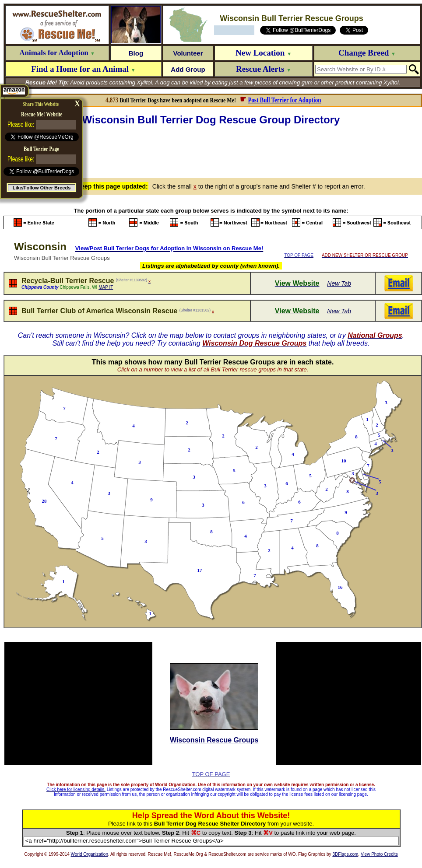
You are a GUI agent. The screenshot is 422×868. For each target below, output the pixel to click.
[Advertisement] (213, 150)
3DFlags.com (345, 854)
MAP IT (106, 287)
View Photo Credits (379, 854)
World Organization (90, 854)
